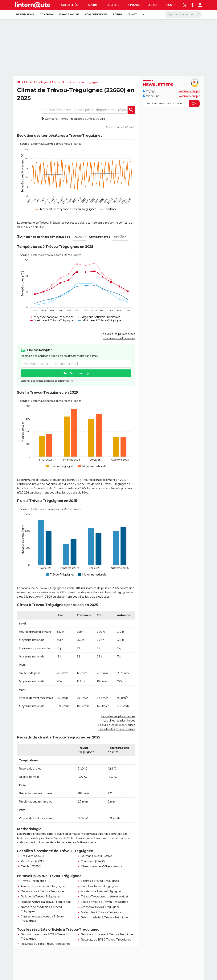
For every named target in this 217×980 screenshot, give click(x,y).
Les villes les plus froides (119, 338)
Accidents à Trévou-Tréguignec (101, 891)
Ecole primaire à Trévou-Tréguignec (104, 902)
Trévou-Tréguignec (87, 82)
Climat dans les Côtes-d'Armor (102, 866)
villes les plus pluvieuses (94, 597)
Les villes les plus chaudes (118, 334)
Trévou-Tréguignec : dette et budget (104, 897)
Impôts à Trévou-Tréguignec (100, 886)
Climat (132, 14)
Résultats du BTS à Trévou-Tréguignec (106, 940)
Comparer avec (100, 237)
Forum (117, 14)
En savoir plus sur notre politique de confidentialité (47, 381)
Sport (93, 5)
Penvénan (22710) (33, 861)
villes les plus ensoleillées (72, 493)
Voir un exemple (189, 91)
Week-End (151, 96)
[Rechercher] (183, 14)
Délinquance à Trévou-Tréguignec (43, 891)
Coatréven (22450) (93, 861)
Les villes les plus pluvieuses (117, 725)
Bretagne (42, 82)
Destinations (25, 14)
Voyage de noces (96, 14)
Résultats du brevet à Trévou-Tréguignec (108, 934)
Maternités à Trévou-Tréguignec (102, 912)
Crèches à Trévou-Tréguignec (100, 907)
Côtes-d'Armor (62, 82)
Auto (152, 5)
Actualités (69, 5)
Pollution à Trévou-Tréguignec (41, 897)
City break (47, 14)
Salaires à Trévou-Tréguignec (100, 881)
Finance (134, 5)
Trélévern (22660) (32, 856)
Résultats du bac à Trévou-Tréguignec (45, 944)
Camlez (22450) (31, 866)
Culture (113, 5)
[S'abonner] (171, 104)
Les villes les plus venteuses (117, 729)
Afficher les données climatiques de (44, 237)
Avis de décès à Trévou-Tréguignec (44, 886)
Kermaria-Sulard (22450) (97, 856)
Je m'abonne (73, 373)
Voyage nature (69, 14)
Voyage (149, 91)
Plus (171, 5)
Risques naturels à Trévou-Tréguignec (46, 902)
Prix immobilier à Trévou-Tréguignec (105, 917)
